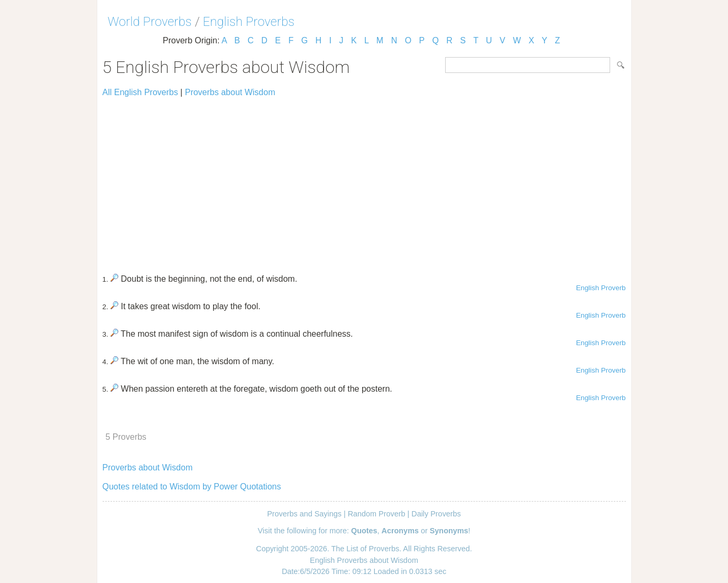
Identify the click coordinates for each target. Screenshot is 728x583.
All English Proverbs (140, 92)
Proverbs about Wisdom (230, 92)
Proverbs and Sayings (304, 514)
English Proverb (601, 288)
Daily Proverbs (436, 514)
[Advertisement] (364, 181)
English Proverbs (249, 22)
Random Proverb (377, 514)
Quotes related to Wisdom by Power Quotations (192, 487)
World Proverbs (150, 22)
